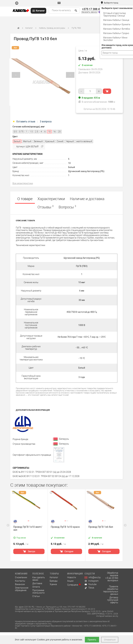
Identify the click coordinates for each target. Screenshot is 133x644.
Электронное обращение (22, 589)
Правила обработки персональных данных (111, 590)
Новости (72, 577)
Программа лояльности (38, 592)
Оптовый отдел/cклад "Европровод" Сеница (114, 14)
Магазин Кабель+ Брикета (117, 24)
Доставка (37, 583)
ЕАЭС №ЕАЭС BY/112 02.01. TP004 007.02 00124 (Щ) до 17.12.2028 (46, 476)
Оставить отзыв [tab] (24, 122)
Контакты (20, 581)
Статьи (36, 596)
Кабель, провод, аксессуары (52, 28)
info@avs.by (93, 577)
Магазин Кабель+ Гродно (116, 33)
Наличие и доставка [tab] (87, 199)
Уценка (53, 584)
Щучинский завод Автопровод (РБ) (86, 171)
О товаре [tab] (25, 199)
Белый (72, 167)
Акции (70, 581)
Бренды (54, 581)
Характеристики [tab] (51, 199)
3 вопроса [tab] (46, 122)
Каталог (29, 28)
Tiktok (89, 588)
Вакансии (20, 584)
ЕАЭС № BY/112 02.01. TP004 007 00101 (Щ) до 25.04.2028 (42, 472)
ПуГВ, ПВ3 (76, 28)
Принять (92, 640)
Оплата (36, 587)
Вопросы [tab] (67, 207)
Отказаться (110, 640)
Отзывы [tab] (46, 207)
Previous (8, 525)
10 (69, 163)
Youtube (90, 584)
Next (125, 525)
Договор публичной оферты (113, 600)
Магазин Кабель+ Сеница (116, 20)
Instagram (92, 581)
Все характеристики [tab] (23, 183)
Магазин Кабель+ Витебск (117, 29)
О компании (21, 577)
